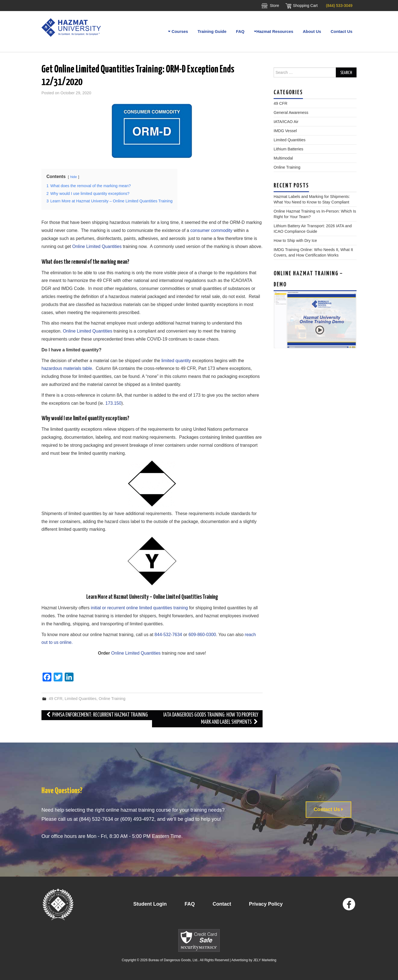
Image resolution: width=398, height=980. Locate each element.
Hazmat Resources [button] (273, 31)
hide (74, 177)
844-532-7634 (168, 635)
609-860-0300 (202, 635)
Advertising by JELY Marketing (254, 960)
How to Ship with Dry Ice (295, 241)
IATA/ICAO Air (286, 122)
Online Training (112, 699)
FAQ (240, 31)
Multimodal (283, 158)
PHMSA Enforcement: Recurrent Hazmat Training (97, 715)
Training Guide (211, 31)
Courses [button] (177, 31)
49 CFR (56, 699)
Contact (222, 904)
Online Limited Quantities (97, 246)
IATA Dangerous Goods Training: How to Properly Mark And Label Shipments (211, 719)
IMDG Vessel (285, 131)
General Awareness (291, 113)
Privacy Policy (266, 904)
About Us (312, 31)
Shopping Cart (305, 6)
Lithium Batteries (288, 149)
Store (274, 6)
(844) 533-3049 (339, 6)
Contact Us (341, 31)
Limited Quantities (81, 699)
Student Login (150, 904)
